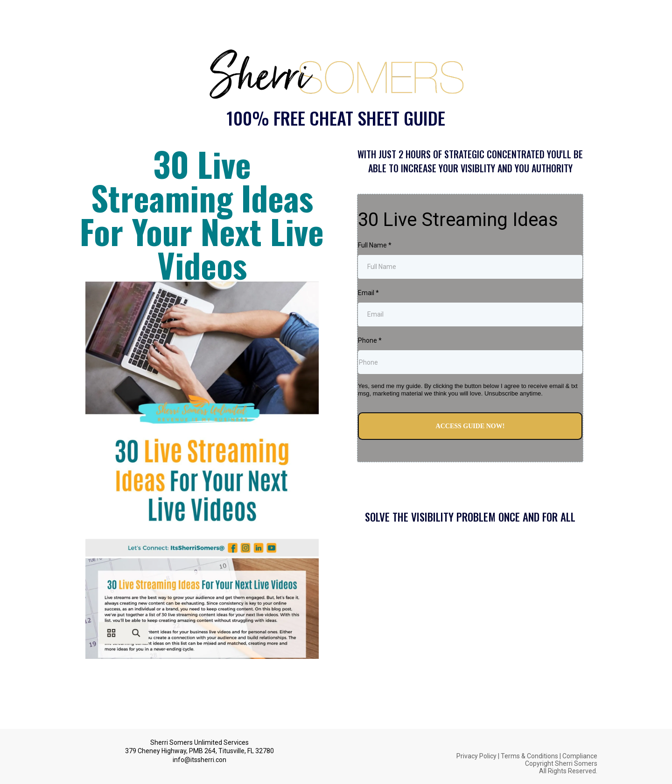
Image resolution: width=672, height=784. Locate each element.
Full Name (375, 245)
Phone (370, 340)
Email (368, 293)
